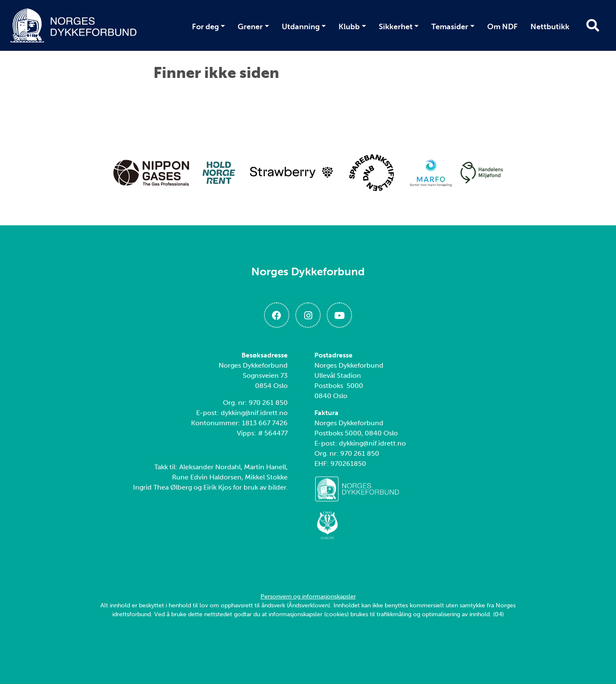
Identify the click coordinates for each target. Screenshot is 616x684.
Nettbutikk (550, 27)
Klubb (349, 27)
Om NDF (502, 27)
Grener (250, 27)
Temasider (450, 27)
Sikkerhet (396, 27)
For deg (205, 27)
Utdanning (301, 27)
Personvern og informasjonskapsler (308, 597)
